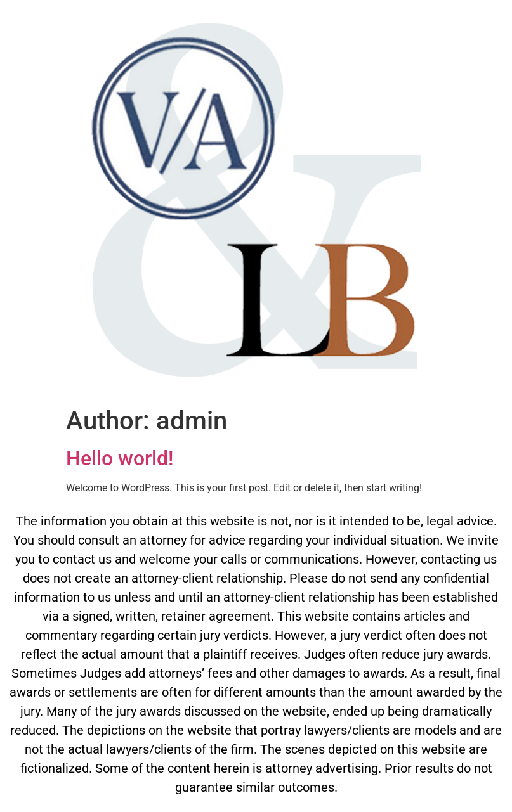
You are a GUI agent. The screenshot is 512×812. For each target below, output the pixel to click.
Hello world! (120, 458)
